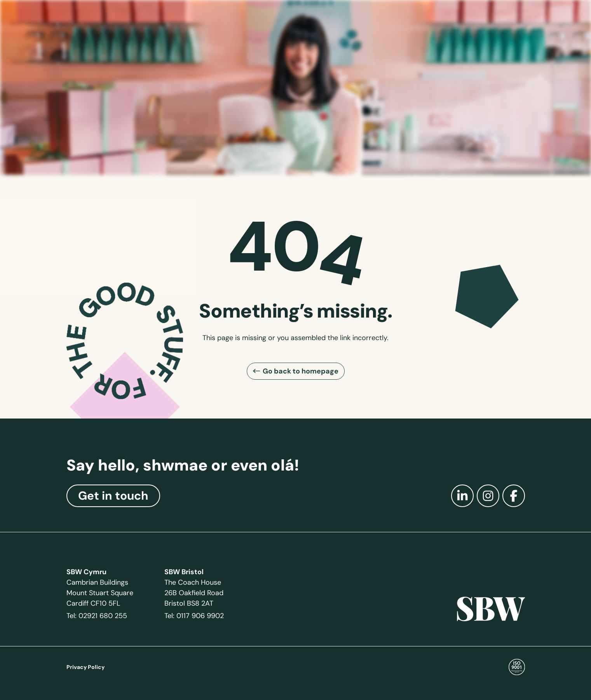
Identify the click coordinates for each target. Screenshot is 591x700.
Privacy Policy (85, 667)
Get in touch (113, 496)
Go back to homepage (301, 371)
